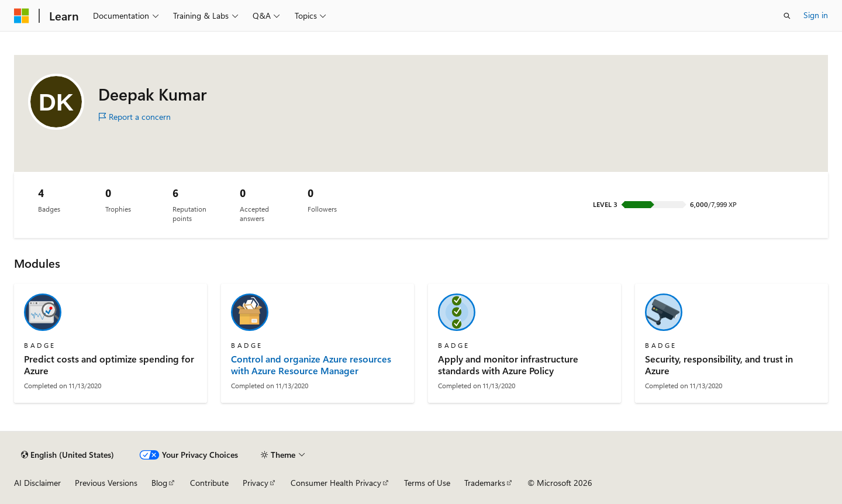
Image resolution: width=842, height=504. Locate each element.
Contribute (209, 483)
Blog (159, 483)
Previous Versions (106, 483)
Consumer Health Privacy (336, 483)
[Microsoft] (22, 16)
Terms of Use (427, 483)
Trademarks (485, 483)
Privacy (256, 483)
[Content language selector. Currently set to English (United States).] (68, 455)
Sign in (816, 15)
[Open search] (787, 16)
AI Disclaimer (37, 483)
